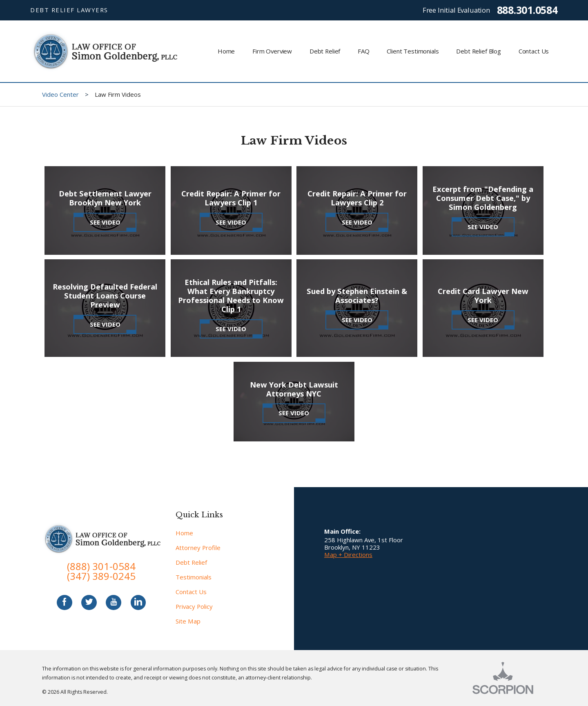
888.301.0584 (527, 10)
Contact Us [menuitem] (534, 51)
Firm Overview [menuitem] (272, 51)
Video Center (60, 94)
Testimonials (194, 577)
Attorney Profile (198, 548)
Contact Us (191, 592)
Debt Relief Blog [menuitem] (479, 51)
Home (184, 533)
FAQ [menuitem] (364, 51)
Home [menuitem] (226, 51)
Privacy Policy (194, 606)
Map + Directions (348, 555)
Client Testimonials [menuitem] (413, 51)
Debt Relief (191, 562)
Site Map (188, 621)
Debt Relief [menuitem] (325, 51)
